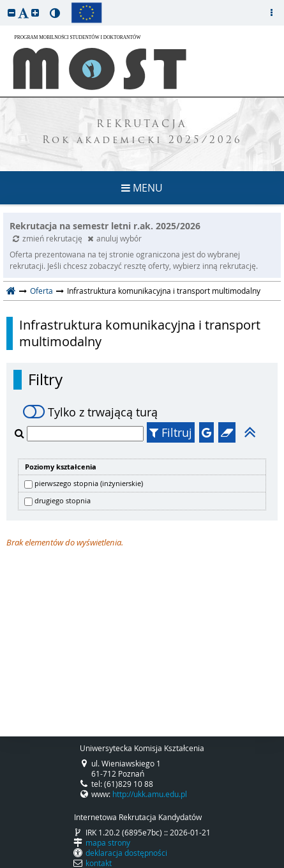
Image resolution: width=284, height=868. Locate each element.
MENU (142, 188)
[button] (11, 12)
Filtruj (171, 432)
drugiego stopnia (63, 500)
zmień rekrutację (49, 238)
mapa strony (108, 842)
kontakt (99, 863)
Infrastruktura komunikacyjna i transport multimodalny (140, 333)
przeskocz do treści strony (3, 3)
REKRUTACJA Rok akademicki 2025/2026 (142, 133)
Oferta (41, 291)
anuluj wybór (115, 238)
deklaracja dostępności (126, 853)
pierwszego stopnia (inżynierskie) (89, 483)
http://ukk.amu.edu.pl (150, 794)
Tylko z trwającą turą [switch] (90, 412)
